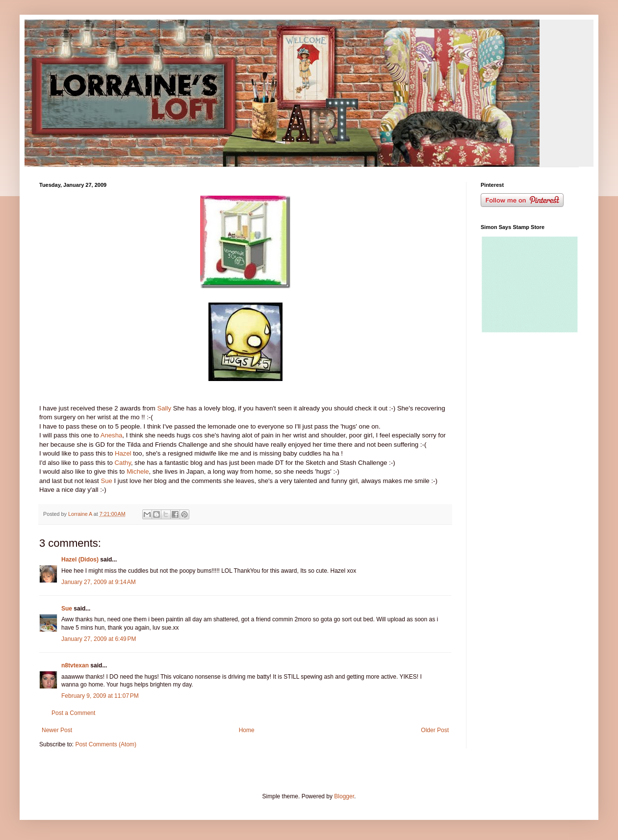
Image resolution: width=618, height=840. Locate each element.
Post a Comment (73, 713)
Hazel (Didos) (80, 560)
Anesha (112, 435)
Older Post (435, 730)
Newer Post (57, 730)
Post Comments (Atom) (106, 744)
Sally (164, 408)
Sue (106, 481)
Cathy (122, 463)
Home (247, 730)
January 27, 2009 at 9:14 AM (99, 582)
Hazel (123, 453)
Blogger (344, 796)
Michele (138, 471)
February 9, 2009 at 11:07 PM (100, 696)
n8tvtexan (75, 665)
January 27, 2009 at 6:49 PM (99, 639)
